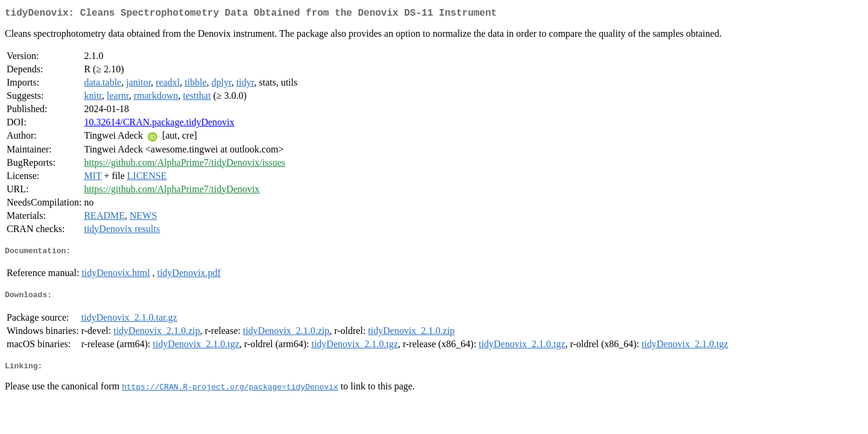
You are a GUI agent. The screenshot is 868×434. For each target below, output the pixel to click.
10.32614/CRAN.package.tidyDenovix (159, 124)
